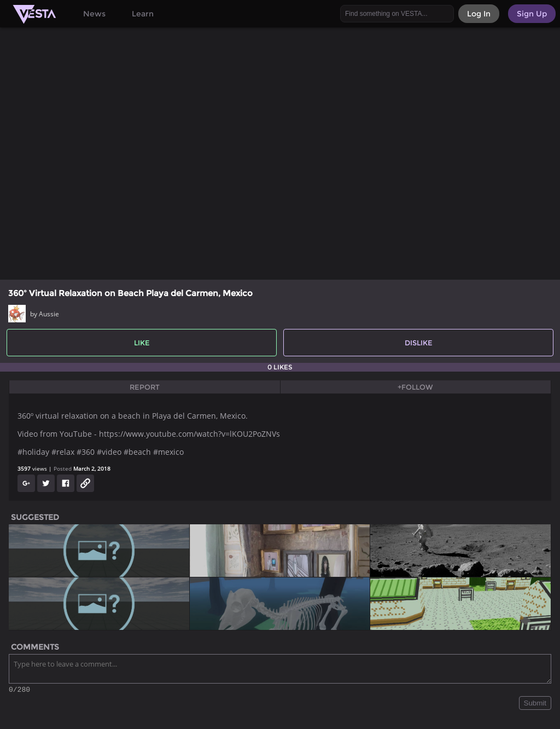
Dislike (419, 343)
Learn (143, 14)
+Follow (415, 387)
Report (145, 387)
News (94, 14)
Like (142, 343)
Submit (535, 705)
